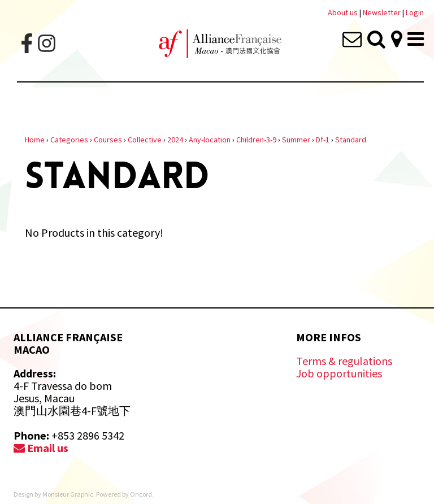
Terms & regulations (344, 361)
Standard (351, 140)
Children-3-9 (256, 140)
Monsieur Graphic (68, 494)
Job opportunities (339, 373)
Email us (41, 448)
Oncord (141, 494)
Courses (108, 140)
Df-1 (323, 140)
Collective (145, 140)
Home (35, 140)
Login (415, 12)
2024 (175, 140)
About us (343, 12)
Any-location (210, 140)
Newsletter (383, 12)
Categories (69, 140)
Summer (296, 140)
